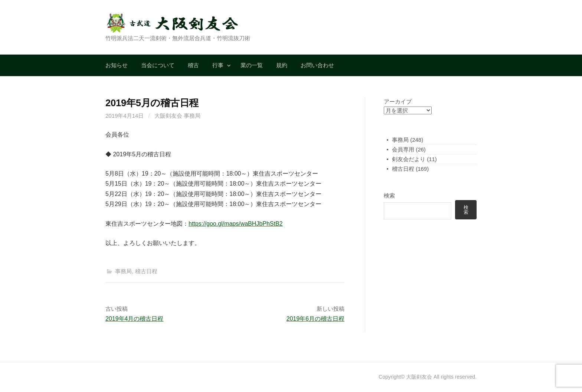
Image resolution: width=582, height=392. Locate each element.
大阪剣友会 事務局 (177, 116)
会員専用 (403, 149)
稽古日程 (146, 271)
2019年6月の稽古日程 (316, 319)
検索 (389, 195)
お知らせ (117, 65)
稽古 (193, 65)
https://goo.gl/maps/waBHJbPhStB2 (236, 224)
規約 (282, 65)
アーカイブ (398, 102)
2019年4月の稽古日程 (135, 319)
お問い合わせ (317, 65)
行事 (218, 65)
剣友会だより (409, 159)
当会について (158, 65)
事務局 (123, 271)
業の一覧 (252, 65)
